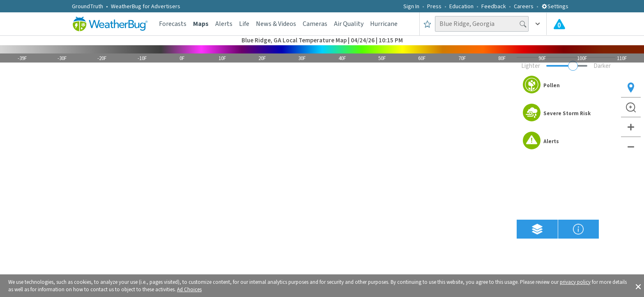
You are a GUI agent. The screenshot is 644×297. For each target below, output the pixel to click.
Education (461, 7)
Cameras (315, 24)
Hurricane (384, 24)
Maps (201, 24)
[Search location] (482, 24)
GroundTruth (87, 7)
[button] (638, 286)
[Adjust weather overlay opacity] (567, 66)
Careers (524, 7)
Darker (602, 66)
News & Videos (276, 24)
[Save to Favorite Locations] (427, 24)
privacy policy (575, 282)
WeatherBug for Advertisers (146, 7)
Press (434, 7)
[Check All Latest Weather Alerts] (559, 24)
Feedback (494, 7)
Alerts (224, 24)
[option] (566, 86)
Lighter (531, 66)
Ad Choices (189, 290)
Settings (555, 7)
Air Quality (349, 24)
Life (244, 24)
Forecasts (173, 24)
